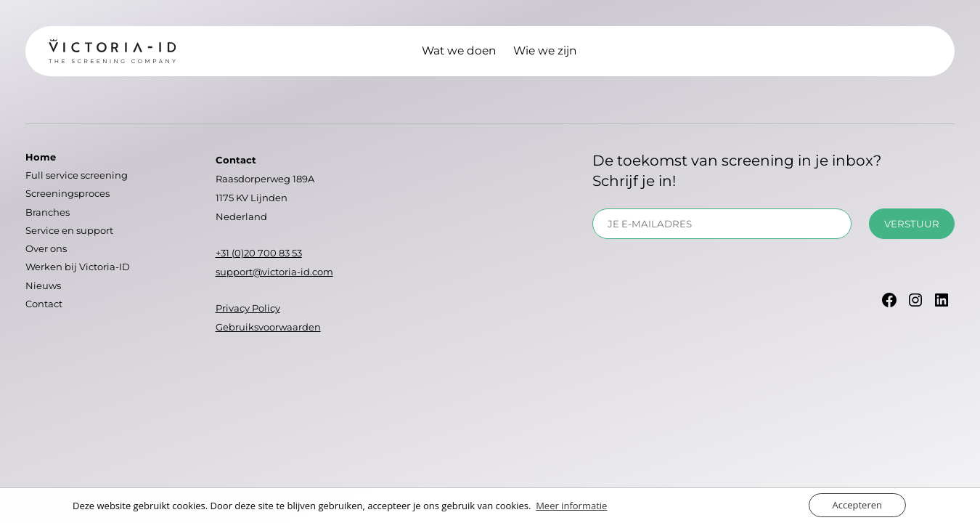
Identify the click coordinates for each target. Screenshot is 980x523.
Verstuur (912, 224)
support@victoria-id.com (274, 272)
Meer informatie (571, 506)
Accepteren (857, 505)
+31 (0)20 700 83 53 (259, 253)
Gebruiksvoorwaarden (268, 327)
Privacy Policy (248, 308)
